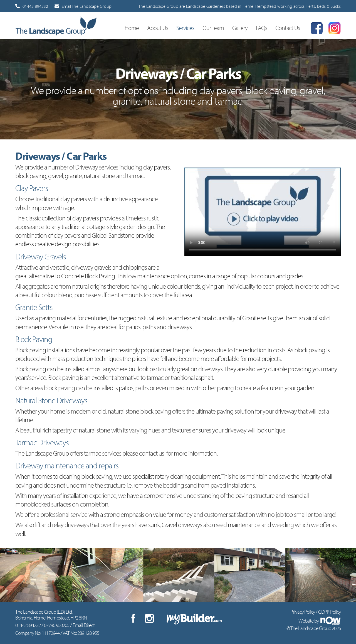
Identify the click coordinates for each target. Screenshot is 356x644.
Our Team (213, 28)
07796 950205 (57, 625)
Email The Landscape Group (83, 6)
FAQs (261, 28)
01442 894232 (32, 6)
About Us (158, 28)
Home (132, 28)
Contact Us (288, 28)
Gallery (240, 28)
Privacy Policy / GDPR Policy (316, 612)
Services (185, 28)
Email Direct (84, 625)
